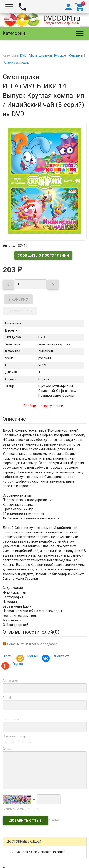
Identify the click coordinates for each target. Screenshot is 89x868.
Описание (14, 419)
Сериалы (76, 55)
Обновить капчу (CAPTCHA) (22, 809)
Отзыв (8, 749)
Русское (60, 55)
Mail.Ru (32, 657)
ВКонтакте (61, 657)
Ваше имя (10, 681)
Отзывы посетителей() (31, 632)
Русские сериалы (16, 63)
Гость (8, 656)
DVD (23, 55)
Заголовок (11, 719)
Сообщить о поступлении (43, 255)
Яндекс (17, 664)
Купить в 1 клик (20, 311)
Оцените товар (14, 736)
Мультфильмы (40, 55)
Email (7, 698)
